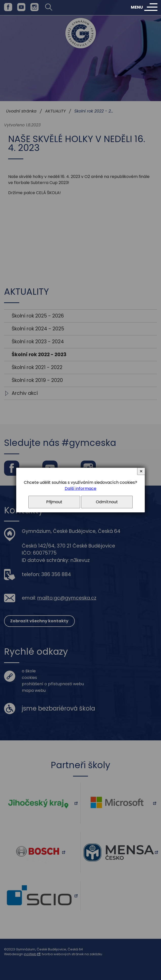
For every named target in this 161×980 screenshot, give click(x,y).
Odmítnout (107, 502)
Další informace (80, 488)
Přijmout (54, 502)
